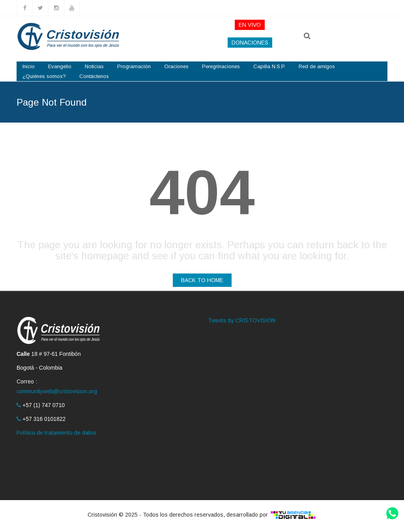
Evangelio (60, 66)
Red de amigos (317, 66)
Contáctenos (94, 76)
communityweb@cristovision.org (57, 391)
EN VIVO (250, 25)
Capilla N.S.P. (269, 66)
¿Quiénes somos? (44, 76)
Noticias (94, 66)
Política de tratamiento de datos (56, 433)
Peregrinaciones (221, 66)
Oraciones (176, 66)
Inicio (29, 66)
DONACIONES (250, 43)
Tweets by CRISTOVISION (242, 320)
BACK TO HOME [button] (202, 280)
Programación (134, 66)
